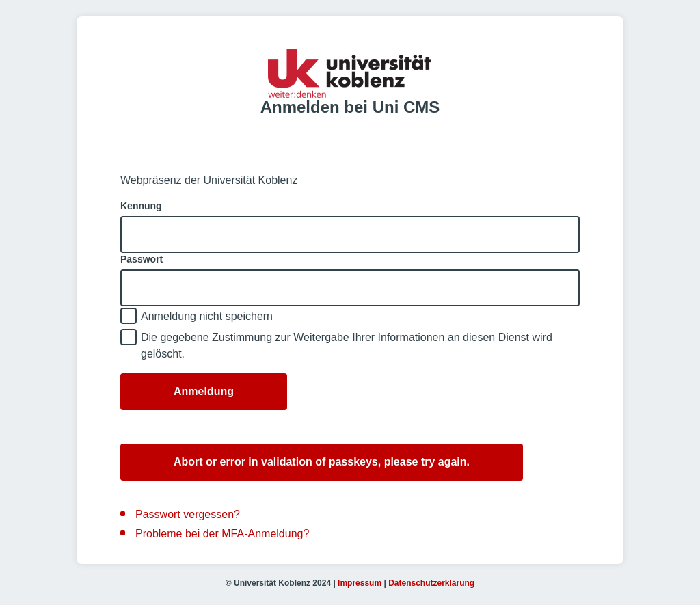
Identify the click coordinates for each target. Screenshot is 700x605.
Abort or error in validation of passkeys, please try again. (322, 462)
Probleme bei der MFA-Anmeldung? (222, 534)
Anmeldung (204, 391)
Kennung (141, 206)
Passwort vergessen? (188, 514)
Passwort (142, 259)
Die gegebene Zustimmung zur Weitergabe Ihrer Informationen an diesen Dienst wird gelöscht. (347, 346)
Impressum (360, 583)
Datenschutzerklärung (431, 583)
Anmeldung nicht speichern (207, 316)
